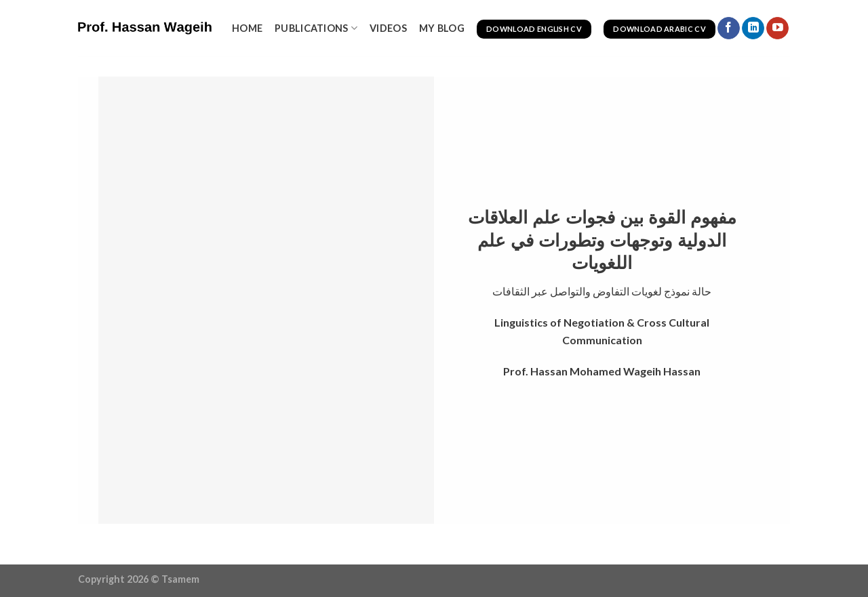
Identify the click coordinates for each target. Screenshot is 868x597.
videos (388, 28)
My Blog (442, 28)
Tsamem (180, 579)
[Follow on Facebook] (729, 28)
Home (247, 28)
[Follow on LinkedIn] (753, 28)
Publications (316, 28)
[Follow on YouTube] (777, 28)
